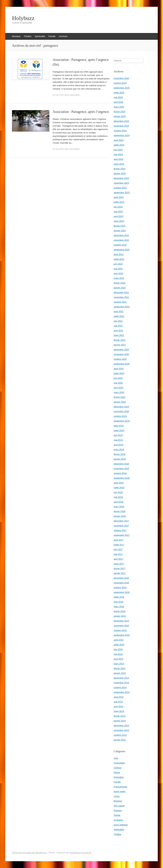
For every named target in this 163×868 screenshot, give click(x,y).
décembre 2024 (121, 121)
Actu (116, 758)
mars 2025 (119, 107)
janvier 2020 (120, 402)
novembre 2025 (121, 78)
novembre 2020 (121, 354)
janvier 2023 (120, 231)
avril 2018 (118, 502)
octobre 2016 (120, 587)
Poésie (117, 815)
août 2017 (119, 540)
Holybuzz (23, 18)
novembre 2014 (121, 683)
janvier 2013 (120, 740)
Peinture (118, 810)
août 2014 (119, 697)
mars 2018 (119, 507)
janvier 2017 (120, 573)
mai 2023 (118, 212)
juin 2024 (118, 150)
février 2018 (120, 511)
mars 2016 (119, 607)
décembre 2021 (121, 292)
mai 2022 (118, 269)
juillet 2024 (119, 145)
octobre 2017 (120, 530)
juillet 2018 (119, 488)
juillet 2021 (119, 316)
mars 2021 (119, 335)
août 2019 (119, 426)
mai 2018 (118, 497)
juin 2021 (118, 321)
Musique (16, 36)
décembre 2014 (121, 678)
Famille (52, 36)
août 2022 (119, 254)
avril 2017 (118, 559)
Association (74, 95)
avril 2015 (118, 659)
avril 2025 (118, 102)
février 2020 (120, 397)
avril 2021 (118, 330)
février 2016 (120, 611)
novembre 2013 (121, 730)
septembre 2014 (122, 692)
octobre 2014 (120, 687)
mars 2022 (119, 278)
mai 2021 (118, 326)
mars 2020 (119, 392)
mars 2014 (119, 711)
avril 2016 (118, 602)
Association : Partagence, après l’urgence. (81, 112)
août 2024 (119, 140)
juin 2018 (118, 492)
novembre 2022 (121, 240)
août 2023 (119, 197)
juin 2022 (118, 264)
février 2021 (120, 340)
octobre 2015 (120, 630)
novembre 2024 (121, 126)
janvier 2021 (120, 345)
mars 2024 (119, 164)
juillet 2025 (119, 93)
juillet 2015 (119, 645)
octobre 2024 (120, 131)
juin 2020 (118, 378)
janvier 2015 (120, 673)
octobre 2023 (120, 188)
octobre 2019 (120, 416)
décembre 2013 (121, 725)
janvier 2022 (120, 288)
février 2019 (120, 454)
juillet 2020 (119, 373)
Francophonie (120, 787)
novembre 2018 (121, 469)
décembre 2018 (121, 464)
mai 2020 (118, 383)
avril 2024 (118, 159)
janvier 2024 (120, 173)
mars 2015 (119, 664)
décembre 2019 (121, 407)
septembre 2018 (122, 478)
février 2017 (120, 568)
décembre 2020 (121, 350)
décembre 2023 (121, 178)
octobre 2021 (120, 302)
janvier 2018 (120, 516)
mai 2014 (118, 702)
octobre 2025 (120, 83)
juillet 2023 (119, 202)
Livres (117, 796)
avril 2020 (118, 388)
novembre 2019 (121, 411)
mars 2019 (119, 449)
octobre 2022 (120, 245)
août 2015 (119, 640)
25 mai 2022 (58, 95)
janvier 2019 (120, 459)
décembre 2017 (121, 521)
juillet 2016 (119, 597)
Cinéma (118, 768)
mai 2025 (118, 97)
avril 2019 (118, 445)
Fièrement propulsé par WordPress (29, 853)
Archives (63, 36)
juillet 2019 (119, 430)
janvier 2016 (120, 616)
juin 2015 (118, 649)
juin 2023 (118, 207)
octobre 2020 (120, 359)
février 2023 (120, 226)
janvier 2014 (120, 721)
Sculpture (118, 820)
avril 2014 (118, 706)
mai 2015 (118, 654)
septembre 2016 (122, 592)
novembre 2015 (121, 626)
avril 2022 (118, 273)
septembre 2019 (122, 421)
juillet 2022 (119, 259)
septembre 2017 (122, 535)
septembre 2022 (122, 250)
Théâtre (28, 36)
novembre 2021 (121, 297)
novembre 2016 (121, 583)
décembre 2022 (121, 235)
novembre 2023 (121, 183)
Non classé (119, 806)
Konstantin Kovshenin (80, 853)
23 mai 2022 (58, 149)
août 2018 (119, 483)
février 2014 (120, 716)
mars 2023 (119, 221)
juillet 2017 (119, 545)
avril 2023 (118, 216)
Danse (117, 772)
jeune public (120, 791)
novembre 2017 (121, 526)
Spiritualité (40, 36)
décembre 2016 (121, 578)
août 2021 (119, 311)
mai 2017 (118, 554)
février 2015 (120, 668)
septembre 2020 (122, 364)
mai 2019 (118, 440)
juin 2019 (118, 435)
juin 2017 (118, 549)
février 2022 (120, 283)
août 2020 (119, 369)
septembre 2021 (122, 307)
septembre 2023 (122, 192)
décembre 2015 (121, 621)
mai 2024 (118, 154)
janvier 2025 (120, 116)
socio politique (121, 825)
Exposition (119, 777)
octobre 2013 (120, 735)
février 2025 (120, 112)
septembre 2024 (122, 135)
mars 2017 (119, 564)
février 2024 (120, 169)
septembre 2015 (122, 635)
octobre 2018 (120, 473)
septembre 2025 (122, 88)
